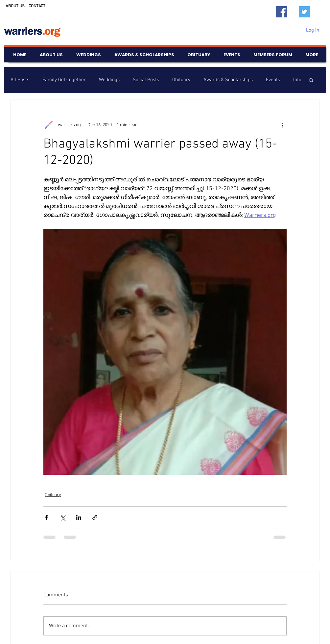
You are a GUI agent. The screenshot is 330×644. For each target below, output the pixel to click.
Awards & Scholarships (228, 80)
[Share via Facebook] (47, 517)
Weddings (109, 80)
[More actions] (283, 125)
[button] (311, 80)
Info (297, 80)
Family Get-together (64, 80)
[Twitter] (304, 12)
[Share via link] (95, 517)
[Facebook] (282, 12)
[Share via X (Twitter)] (63, 517)
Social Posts (146, 80)
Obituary (181, 80)
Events (273, 80)
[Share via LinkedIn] (79, 517)
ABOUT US (15, 6)
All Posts (20, 80)
